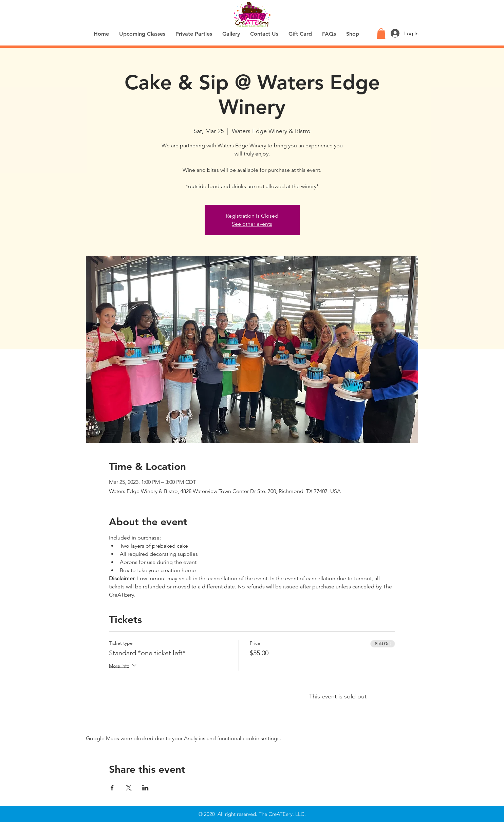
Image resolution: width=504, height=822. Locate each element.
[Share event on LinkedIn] (145, 788)
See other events (252, 224)
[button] (381, 33)
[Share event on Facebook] (112, 788)
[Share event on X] (129, 788)
